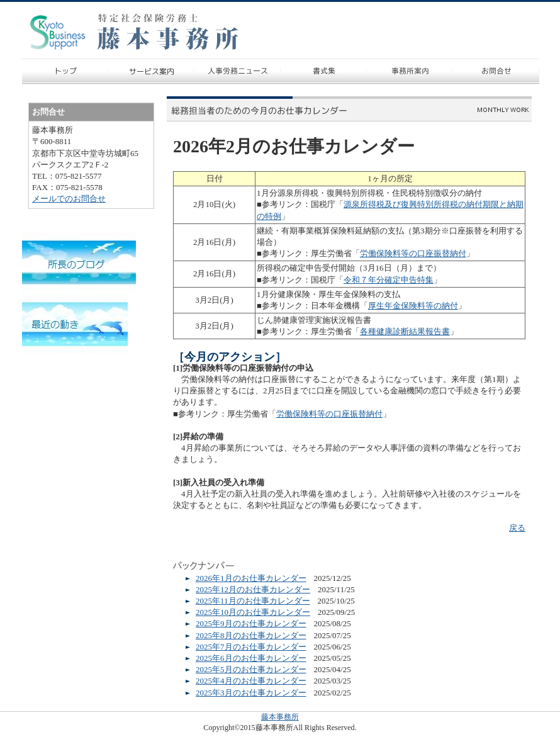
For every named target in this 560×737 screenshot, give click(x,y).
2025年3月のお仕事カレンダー (251, 693)
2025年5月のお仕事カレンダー (251, 669)
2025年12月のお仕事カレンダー (253, 589)
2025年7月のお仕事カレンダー (251, 647)
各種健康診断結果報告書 (405, 331)
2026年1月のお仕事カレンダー (251, 578)
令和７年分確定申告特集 (389, 280)
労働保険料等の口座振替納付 (413, 253)
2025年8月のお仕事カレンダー (251, 635)
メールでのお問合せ (69, 199)
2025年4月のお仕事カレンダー (251, 681)
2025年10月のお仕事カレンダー (253, 612)
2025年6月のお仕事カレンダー (251, 658)
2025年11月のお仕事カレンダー (253, 601)
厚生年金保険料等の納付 (413, 306)
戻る (517, 528)
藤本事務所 (280, 717)
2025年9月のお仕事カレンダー (251, 623)
